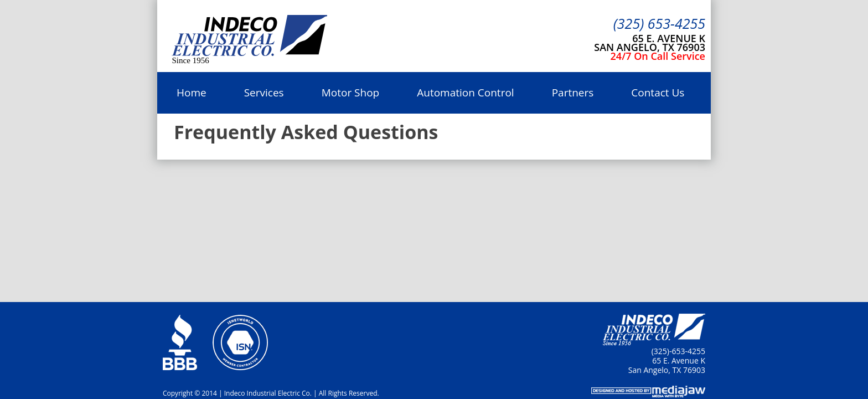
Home (192, 93)
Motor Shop (351, 93)
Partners (573, 93)
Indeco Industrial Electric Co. (249, 37)
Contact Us (658, 93)
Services (264, 93)
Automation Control (465, 93)
